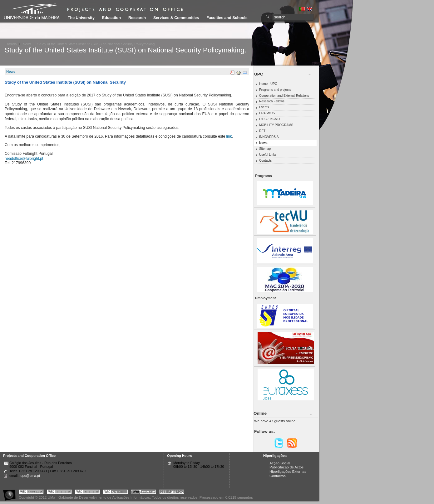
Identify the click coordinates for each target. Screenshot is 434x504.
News (27, 44)
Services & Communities (176, 18)
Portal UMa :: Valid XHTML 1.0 (31, 493)
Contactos (278, 476)
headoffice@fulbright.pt (24, 159)
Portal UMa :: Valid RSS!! (87, 493)
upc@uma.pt (30, 476)
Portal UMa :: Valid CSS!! (59, 493)
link (229, 136)
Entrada (11, 44)
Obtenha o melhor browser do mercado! (172, 493)
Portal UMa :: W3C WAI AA (116, 493)
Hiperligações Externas (288, 472)
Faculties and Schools (227, 18)
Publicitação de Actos (286, 467)
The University (81, 18)
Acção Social (280, 463)
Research (137, 18)
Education (111, 18)
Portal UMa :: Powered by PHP (144, 493)
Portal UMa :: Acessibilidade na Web (11, 493)
